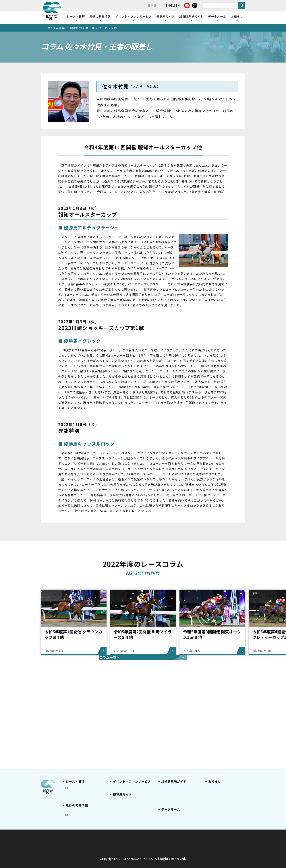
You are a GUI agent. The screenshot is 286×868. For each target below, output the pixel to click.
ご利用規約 (198, 830)
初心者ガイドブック (173, 734)
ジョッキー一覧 (171, 786)
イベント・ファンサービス (134, 16)
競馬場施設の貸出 (219, 740)
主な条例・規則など (170, 830)
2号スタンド (121, 746)
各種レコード (169, 803)
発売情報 (71, 767)
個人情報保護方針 (151, 839)
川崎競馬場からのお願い (176, 763)
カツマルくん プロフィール (178, 746)
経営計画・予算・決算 (133, 830)
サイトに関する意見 (118, 839)
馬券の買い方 (169, 740)
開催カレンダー (75, 717)
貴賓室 (117, 751)
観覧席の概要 (121, 734)
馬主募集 (213, 729)
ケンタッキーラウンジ (127, 757)
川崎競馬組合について (95, 830)
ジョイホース (74, 773)
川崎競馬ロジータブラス (176, 752)
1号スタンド (121, 740)
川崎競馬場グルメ (172, 729)
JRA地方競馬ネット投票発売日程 (81, 786)
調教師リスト (169, 791)
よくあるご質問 (171, 757)
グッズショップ (171, 723)
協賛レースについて (78, 740)
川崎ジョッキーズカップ (176, 809)
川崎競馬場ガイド (172, 717)
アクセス (166, 769)
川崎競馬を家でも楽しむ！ (82, 734)
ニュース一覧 (216, 717)
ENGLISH (173, 5)
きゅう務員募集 (218, 734)
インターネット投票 (78, 778)
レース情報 (72, 723)
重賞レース (72, 729)
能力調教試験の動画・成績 (178, 797)
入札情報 (176, 839)
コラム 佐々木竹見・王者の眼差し (84, 748)
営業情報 (213, 723)
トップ (46, 28)
